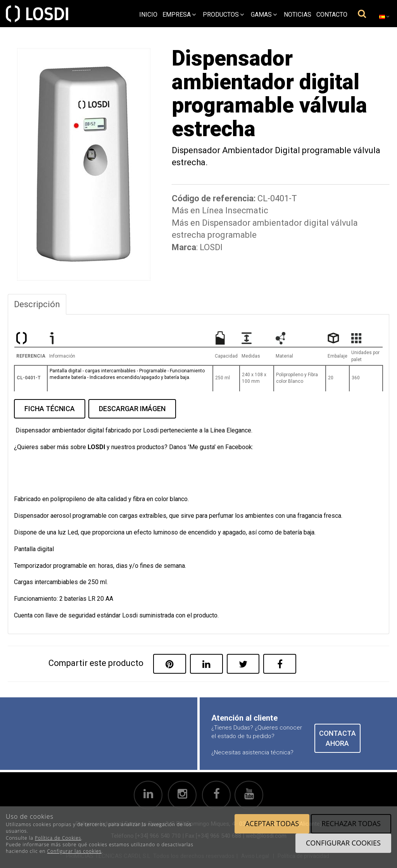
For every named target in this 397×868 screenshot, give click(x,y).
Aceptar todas (272, 823)
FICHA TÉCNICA (50, 409)
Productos (223, 15)
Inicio (148, 15)
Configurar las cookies (74, 851)
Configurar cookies (343, 843)
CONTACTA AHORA (337, 738)
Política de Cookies (58, 838)
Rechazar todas (351, 823)
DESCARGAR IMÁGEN (132, 409)
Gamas (264, 15)
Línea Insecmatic (235, 210)
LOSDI (211, 247)
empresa (179, 15)
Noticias (298, 15)
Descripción (37, 304)
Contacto (332, 15)
